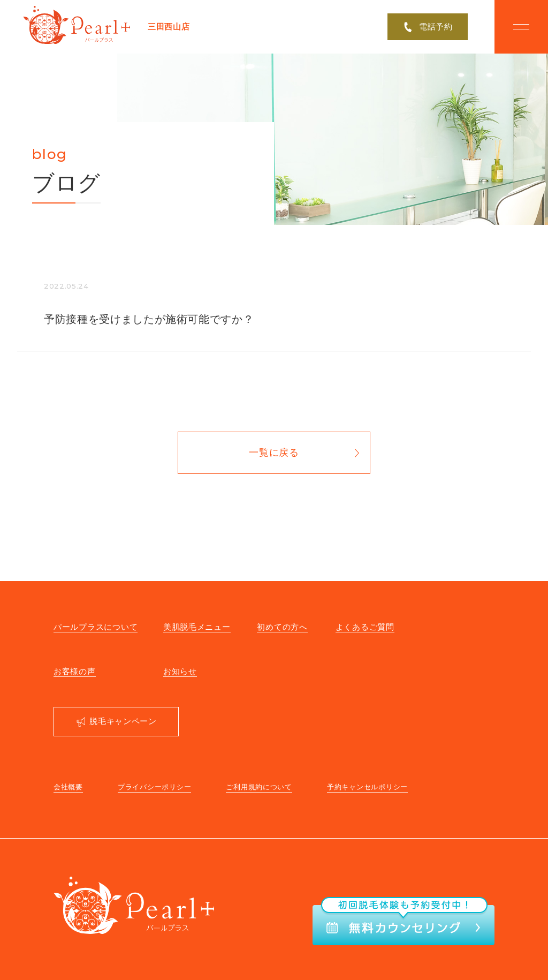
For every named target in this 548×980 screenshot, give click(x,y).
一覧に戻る (274, 453)
